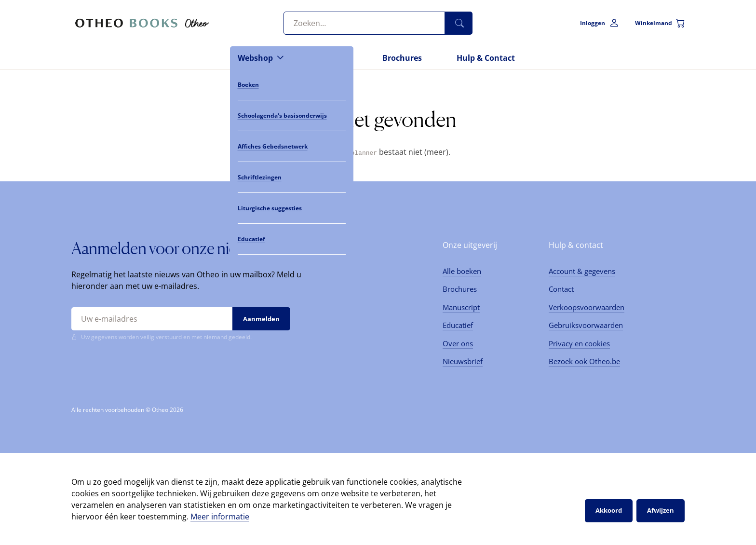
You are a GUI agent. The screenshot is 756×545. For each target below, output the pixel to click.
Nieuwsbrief (463, 361)
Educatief (458, 325)
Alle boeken (462, 271)
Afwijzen (661, 510)
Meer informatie (220, 516)
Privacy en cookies (579, 343)
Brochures (402, 58)
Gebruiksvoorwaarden (586, 325)
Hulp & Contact (486, 58)
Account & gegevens (582, 271)
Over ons (458, 343)
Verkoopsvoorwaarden (587, 307)
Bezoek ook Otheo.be (584, 361)
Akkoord (609, 510)
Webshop (255, 58)
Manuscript (461, 307)
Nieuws (333, 58)
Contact (561, 289)
